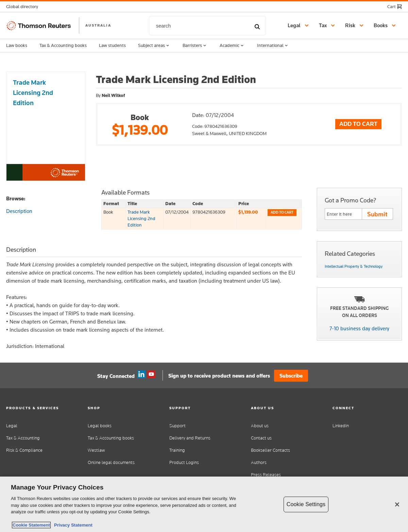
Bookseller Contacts (270, 450)
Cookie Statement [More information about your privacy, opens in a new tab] (31, 525)
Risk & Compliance (24, 450)
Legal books (100, 426)
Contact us (261, 438)
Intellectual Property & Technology (354, 266)
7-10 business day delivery (359, 328)
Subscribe (291, 376)
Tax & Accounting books (63, 45)
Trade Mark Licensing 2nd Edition (141, 219)
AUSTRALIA (98, 25)
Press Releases (266, 475)
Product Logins (184, 462)
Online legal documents (111, 462)
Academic (232, 46)
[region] (204, 504)
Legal (12, 426)
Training (177, 450)
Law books (17, 45)
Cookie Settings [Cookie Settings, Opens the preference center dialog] (306, 504)
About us (260, 426)
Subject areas (154, 46)
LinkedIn (341, 426)
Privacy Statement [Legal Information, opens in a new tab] (72, 525)
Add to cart (282, 212)
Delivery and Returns (190, 438)
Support (177, 426)
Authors (259, 462)
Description (19, 211)
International (273, 46)
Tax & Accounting (23, 438)
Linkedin (141, 375)
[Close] (397, 504)
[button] (24, 7)
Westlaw (96, 450)
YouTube (151, 375)
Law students (112, 45)
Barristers (195, 46)
